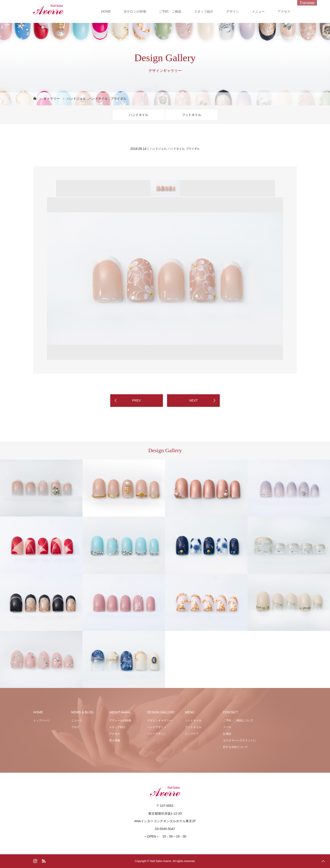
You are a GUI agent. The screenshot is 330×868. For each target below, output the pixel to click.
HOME (106, 11)
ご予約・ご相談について (238, 720)
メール (227, 727)
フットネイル (192, 115)
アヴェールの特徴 (120, 720)
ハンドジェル (158, 149)
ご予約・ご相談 (170, 11)
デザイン (233, 11)
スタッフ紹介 (204, 11)
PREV (136, 400)
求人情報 (115, 740)
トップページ (41, 720)
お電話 (227, 734)
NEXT (194, 400)
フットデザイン (157, 734)
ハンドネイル (139, 115)
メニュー (258, 11)
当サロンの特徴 (135, 11)
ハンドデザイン (157, 727)
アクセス (284, 11)
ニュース (77, 720)
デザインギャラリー (159, 720)
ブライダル (193, 149)
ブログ (75, 727)
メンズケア (192, 734)
